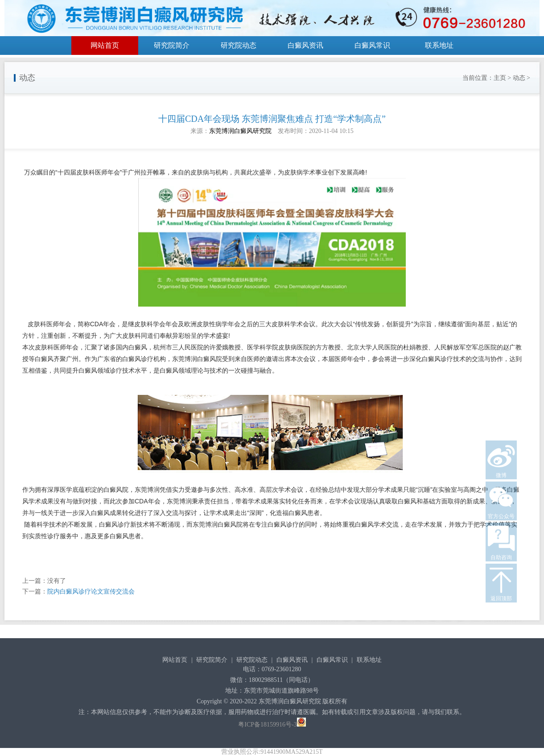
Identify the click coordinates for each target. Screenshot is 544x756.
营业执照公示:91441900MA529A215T (272, 752)
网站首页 (105, 45)
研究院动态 (239, 45)
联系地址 (439, 45)
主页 (500, 78)
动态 (519, 78)
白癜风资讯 (305, 45)
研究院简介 (172, 45)
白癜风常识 (372, 45)
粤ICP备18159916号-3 (267, 725)
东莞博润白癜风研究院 (240, 131)
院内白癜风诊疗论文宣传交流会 (91, 592)
